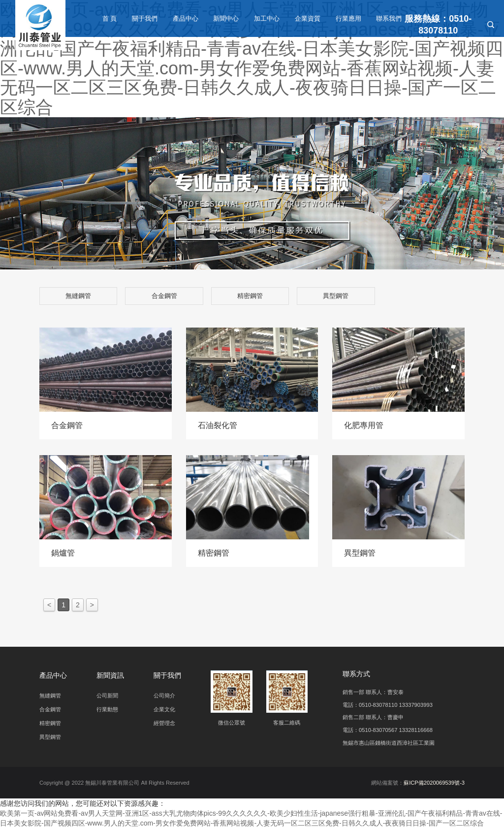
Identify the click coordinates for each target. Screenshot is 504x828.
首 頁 (110, 18)
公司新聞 (107, 696)
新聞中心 (226, 18)
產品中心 (186, 18)
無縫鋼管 (78, 296)
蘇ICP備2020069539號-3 (434, 783)
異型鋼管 (336, 296)
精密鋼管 (250, 296)
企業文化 (164, 709)
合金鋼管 (164, 296)
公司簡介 (164, 696)
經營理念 (164, 723)
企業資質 (308, 18)
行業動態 (107, 709)
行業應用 (348, 18)
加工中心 (267, 18)
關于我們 (145, 18)
